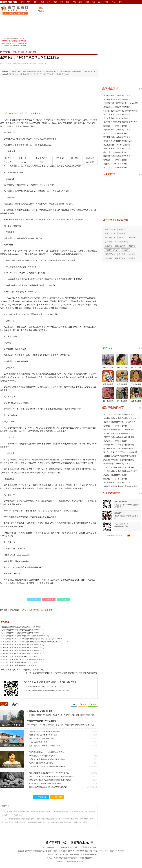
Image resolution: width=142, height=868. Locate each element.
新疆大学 (132, 238)
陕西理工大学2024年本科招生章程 (117, 156)
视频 (93, 2)
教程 (74, 2)
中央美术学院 (108, 367)
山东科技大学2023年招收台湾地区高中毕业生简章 (20, 636)
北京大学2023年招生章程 (38, 742)
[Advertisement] (126, 20)
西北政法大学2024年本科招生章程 (117, 96)
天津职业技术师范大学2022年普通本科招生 (120, 456)
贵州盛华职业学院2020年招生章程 (117, 433)
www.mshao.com (26, 64)
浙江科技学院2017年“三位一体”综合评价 (119, 422)
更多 (140, 89)
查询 (55, 2)
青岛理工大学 (110, 254)
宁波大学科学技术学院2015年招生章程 (119, 467)
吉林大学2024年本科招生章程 (115, 160)
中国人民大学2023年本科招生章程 (41, 739)
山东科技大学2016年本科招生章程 (14, 656)
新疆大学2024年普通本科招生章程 (117, 107)
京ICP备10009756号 (88, 858)
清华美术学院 (136, 367)
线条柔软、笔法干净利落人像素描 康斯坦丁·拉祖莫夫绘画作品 (51, 776)
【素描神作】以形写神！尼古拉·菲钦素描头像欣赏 (47, 766)
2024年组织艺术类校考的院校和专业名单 (14, 46)
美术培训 (31, 851)
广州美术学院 (122, 401)
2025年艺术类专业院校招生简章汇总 (12, 39)
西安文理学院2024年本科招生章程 (117, 145)
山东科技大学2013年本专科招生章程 (15, 665)
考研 (114, 2)
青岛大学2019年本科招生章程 (115, 441)
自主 (100, 2)
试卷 (68, 2)
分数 (49, 2)
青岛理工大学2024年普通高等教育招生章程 (120, 122)
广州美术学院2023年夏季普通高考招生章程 (45, 731)
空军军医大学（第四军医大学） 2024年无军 (121, 103)
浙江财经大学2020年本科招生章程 (117, 483)
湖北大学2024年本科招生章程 (115, 126)
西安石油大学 (110, 233)
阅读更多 (64, 600)
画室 (62, 2)
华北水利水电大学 (112, 250)
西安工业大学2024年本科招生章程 (117, 149)
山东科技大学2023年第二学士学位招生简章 (17, 630)
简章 (42, 2)
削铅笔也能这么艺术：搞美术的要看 (42, 756)
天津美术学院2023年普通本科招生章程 (43, 735)
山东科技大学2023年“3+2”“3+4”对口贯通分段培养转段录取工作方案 (26, 639)
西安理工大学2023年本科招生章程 (117, 130)
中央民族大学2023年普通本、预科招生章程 (45, 746)
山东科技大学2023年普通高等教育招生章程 (17, 633)
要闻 (74, 704)
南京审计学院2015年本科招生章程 (117, 464)
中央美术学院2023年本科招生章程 (42, 721)
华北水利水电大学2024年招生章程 (117, 118)
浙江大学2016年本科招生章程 (115, 479)
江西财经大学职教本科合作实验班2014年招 (120, 486)
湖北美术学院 (108, 384)
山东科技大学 (9, 113)
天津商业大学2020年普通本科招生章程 (119, 445)
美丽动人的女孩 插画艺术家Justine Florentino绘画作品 (49, 773)
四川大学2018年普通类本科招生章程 (118, 414)
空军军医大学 (110, 238)
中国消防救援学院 (122, 242)
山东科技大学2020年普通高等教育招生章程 (17, 651)
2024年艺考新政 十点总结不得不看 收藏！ (14, 43)
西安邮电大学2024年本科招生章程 (117, 137)
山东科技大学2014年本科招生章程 (14, 662)
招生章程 (5, 52)
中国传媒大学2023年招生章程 (40, 711)
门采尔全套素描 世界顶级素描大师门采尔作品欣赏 (47, 759)
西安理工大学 (120, 258)
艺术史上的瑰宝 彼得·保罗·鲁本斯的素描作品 (45, 783)
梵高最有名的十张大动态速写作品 (41, 763)
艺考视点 (83, 704)
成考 (120, 2)
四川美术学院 (108, 401)
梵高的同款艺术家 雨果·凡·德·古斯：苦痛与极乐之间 (48, 787)
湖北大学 (132, 254)
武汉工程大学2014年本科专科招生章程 (119, 437)
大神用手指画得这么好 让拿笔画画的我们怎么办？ (47, 752)
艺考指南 (93, 704)
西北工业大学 (120, 246)
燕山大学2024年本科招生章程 (115, 152)
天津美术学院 (136, 384)
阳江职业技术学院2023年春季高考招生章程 (120, 448)
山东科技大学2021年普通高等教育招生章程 (17, 648)
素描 (81, 2)
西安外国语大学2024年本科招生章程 (118, 141)
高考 (22, 2)
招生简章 (21, 52)
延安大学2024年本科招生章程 (115, 133)
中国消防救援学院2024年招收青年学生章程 (120, 111)
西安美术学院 (136, 401)
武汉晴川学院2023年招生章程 (115, 475)
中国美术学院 (122, 367)
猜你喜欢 (50, 600)
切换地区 (41, 11)
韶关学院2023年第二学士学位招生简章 (16, 627)
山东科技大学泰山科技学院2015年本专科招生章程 (20, 659)
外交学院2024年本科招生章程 (115, 164)
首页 (14, 52)
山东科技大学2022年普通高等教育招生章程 (17, 645)
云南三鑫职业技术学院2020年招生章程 (119, 430)
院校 (36, 2)
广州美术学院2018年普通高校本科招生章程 (120, 471)
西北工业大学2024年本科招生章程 (117, 114)
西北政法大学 (110, 229)
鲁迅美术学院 (122, 384)
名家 (87, 2)
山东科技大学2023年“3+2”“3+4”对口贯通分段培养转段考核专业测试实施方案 (30, 642)
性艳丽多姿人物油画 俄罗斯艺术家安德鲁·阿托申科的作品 (50, 780)
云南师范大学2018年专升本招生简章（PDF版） (122, 418)
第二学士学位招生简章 (43, 610)
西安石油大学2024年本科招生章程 (117, 99)
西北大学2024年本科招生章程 (115, 167)
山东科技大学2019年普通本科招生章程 (16, 653)
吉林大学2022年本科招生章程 (115, 426)
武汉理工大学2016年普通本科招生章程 (119, 460)
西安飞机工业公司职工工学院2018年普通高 (120, 452)
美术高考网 (17, 64)
